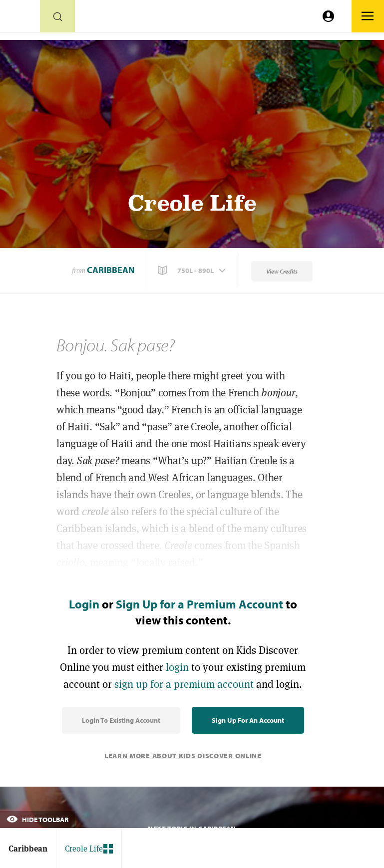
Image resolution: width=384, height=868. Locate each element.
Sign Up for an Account (248, 720)
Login (84, 604)
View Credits (282, 271)
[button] (193, 271)
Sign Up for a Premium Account (199, 604)
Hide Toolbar (37, 820)
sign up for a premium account (184, 684)
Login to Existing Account (121, 720)
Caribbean (111, 270)
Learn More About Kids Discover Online (183, 756)
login (177, 667)
